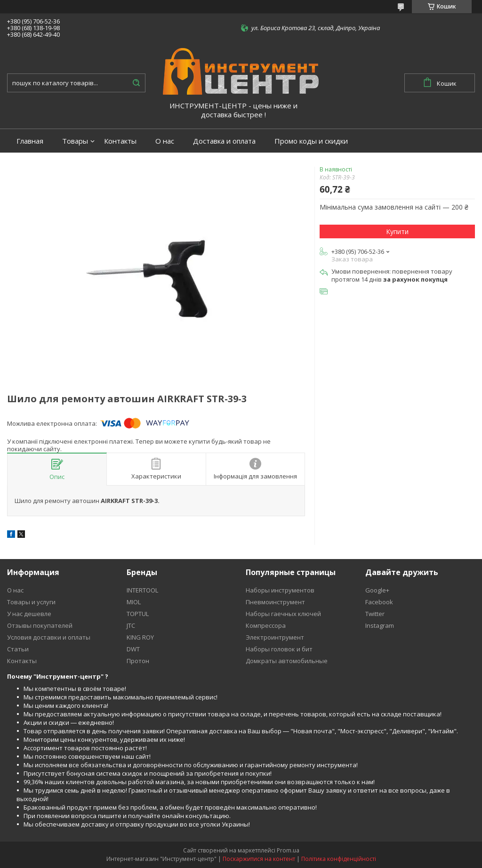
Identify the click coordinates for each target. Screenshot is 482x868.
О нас (165, 141)
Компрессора (266, 625)
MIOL (134, 602)
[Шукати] (136, 83)
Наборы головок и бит (279, 649)
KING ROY (140, 637)
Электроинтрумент (275, 637)
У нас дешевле (29, 614)
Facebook (379, 602)
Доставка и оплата (224, 141)
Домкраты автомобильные (287, 661)
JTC (131, 625)
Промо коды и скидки (311, 141)
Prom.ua (288, 850)
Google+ (377, 590)
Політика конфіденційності (339, 859)
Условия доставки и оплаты (49, 637)
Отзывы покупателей (40, 625)
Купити (397, 231)
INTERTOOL (142, 590)
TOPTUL (138, 614)
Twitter (375, 614)
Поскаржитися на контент (259, 859)
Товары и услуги (31, 602)
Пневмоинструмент (275, 602)
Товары (75, 141)
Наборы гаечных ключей (283, 614)
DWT (133, 649)
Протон (138, 661)
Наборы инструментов (280, 590)
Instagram (380, 625)
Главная (30, 141)
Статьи (18, 649)
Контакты (120, 141)
